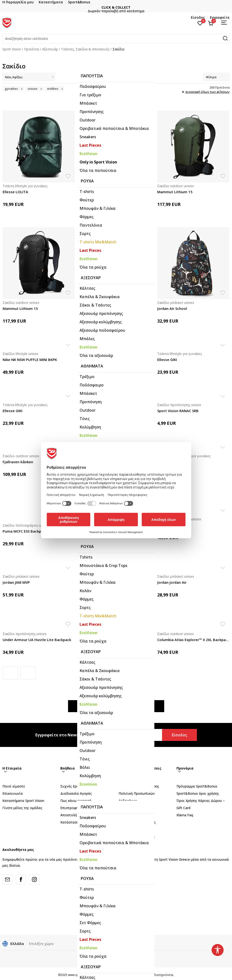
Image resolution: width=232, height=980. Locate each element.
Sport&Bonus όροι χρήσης (198, 794)
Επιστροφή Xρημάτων (78, 808)
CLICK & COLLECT (116, 7)
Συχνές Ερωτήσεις (75, 786)
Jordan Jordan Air (95, 582)
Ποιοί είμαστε (14, 786)
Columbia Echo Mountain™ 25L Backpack (116, 640)
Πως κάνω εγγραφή (76, 801)
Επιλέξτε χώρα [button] (41, 944)
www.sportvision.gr (81, 975)
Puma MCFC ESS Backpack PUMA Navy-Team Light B (39, 531)
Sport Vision (12, 49)
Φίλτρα (216, 77)
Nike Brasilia (168, 525)
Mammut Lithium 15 (175, 192)
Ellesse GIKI (167, 360)
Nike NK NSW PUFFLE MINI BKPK (30, 360)
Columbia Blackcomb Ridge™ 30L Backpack (116, 308)
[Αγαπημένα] (200, 23)
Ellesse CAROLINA (95, 360)
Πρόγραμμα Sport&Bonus (197, 786)
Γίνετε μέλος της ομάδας (22, 808)
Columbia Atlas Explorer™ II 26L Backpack (193, 640)
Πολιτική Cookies (132, 808)
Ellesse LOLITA (15, 192)
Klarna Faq (185, 815)
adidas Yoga (168, 462)
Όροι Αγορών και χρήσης (139, 786)
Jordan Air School (172, 308)
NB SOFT (119, 975)
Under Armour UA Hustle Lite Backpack (37, 640)
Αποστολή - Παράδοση (79, 815)
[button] (116, 39)
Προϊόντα (31, 49)
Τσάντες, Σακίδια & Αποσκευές (85, 49)
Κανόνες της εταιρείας (137, 837)
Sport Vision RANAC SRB (178, 411)
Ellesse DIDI (90, 411)
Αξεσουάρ (50, 49)
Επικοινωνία (13, 794)
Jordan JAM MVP (16, 582)
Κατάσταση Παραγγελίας (81, 822)
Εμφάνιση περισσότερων (116, 706)
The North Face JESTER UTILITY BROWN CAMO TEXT (116, 192)
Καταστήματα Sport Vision (23, 801)
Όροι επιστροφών (133, 830)
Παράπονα (127, 815)
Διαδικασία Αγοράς (76, 794)
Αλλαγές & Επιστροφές (137, 822)
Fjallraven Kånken (18, 462)
